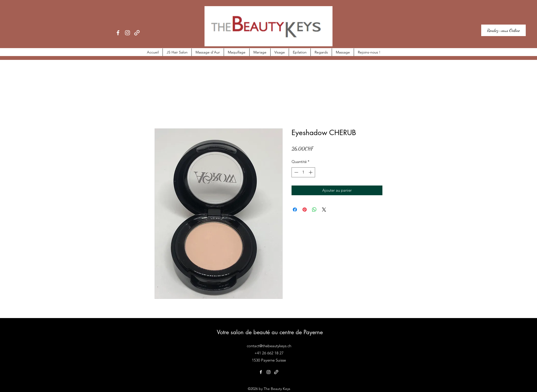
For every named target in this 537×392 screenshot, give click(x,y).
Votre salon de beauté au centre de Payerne (270, 332)
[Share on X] (324, 210)
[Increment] (311, 172)
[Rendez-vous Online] (503, 30)
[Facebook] (118, 33)
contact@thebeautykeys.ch (269, 346)
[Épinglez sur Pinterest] (305, 210)
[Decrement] (296, 172)
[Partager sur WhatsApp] (314, 210)
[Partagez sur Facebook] (295, 210)
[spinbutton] (303, 172)
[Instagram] (127, 33)
